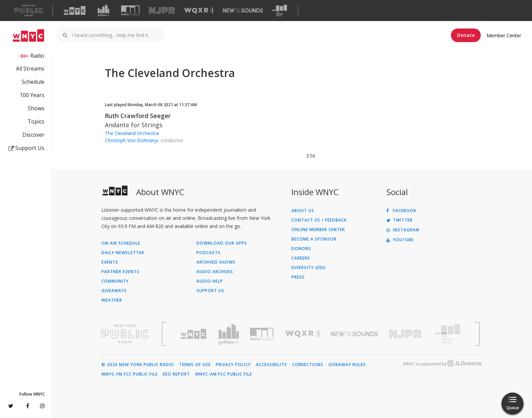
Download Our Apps (222, 243)
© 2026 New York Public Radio (138, 365)
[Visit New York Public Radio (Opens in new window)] (125, 334)
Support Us (26, 148)
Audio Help (210, 281)
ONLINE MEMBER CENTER (318, 230)
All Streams (30, 69)
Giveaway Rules (347, 365)
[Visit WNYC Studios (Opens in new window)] (130, 10)
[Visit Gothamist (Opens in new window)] (103, 11)
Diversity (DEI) (309, 268)
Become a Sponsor (314, 239)
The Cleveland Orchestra (132, 133)
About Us (303, 211)
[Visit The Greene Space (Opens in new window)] (280, 11)
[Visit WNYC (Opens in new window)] (75, 11)
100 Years (32, 95)
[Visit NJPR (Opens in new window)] (162, 11)
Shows (36, 108)
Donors (301, 249)
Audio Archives (215, 272)
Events (110, 262)
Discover (33, 135)
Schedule (33, 82)
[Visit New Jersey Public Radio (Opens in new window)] (406, 334)
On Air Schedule (121, 243)
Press (298, 277)
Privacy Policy (233, 365)
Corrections (308, 365)
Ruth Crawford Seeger (138, 116)
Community (115, 281)
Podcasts (208, 253)
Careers (301, 258)
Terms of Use (195, 365)
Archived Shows (216, 262)
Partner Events (120, 272)
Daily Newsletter (123, 253)
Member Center (504, 35)
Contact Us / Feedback (319, 220)
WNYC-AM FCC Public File (224, 374)
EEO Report (176, 374)
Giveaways (114, 291)
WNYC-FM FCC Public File (130, 374)
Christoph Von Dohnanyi (131, 140)
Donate (466, 35)
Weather (112, 300)
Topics (36, 121)
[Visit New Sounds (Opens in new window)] (243, 11)
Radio (37, 56)
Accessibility (271, 365)
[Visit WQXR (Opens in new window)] (199, 11)
